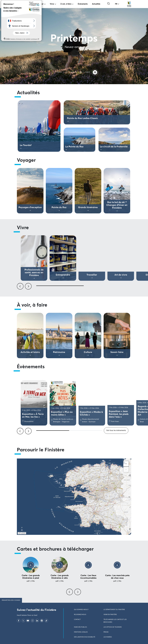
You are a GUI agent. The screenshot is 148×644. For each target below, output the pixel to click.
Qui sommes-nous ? (81, 610)
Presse (106, 632)
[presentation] (70, 593)
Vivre (52, 4)
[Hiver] (81, 72)
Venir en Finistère (110, 615)
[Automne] (67, 72)
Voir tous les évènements (116, 430)
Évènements (83, 4)
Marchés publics (80, 627)
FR (116, 4)
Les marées (108, 637)
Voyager (40, 4)
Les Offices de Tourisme (113, 627)
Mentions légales (81, 632)
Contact (77, 620)
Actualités (96, 4)
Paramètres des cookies (11, 600)
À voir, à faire (66, 4)
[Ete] (52, 72)
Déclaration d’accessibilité (85, 637)
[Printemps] (96, 72)
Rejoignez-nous (80, 615)
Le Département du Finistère (114, 610)
